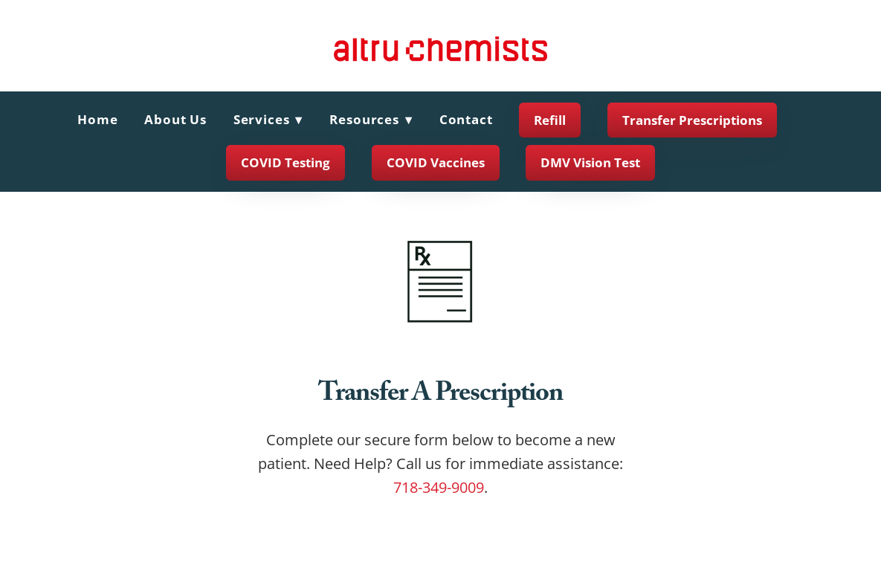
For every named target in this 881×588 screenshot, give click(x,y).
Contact (466, 119)
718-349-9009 (439, 487)
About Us (175, 119)
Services (268, 119)
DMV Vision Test (590, 162)
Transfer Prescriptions (692, 120)
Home (97, 119)
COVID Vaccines (436, 162)
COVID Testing (285, 162)
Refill (550, 120)
